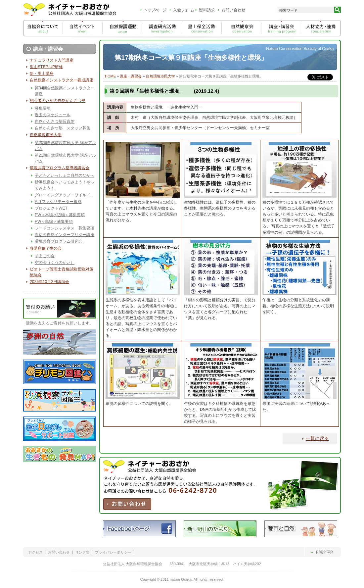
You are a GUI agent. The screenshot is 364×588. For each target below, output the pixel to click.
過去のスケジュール (53, 115)
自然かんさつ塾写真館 (55, 122)
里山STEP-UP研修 (46, 67)
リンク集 (82, 552)
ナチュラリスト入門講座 (52, 60)
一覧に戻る (317, 438)
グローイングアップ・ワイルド (63, 195)
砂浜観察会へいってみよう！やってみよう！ (65, 185)
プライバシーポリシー (113, 552)
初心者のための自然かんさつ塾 (58, 101)
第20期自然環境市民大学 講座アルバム (65, 146)
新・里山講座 (42, 73)
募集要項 (43, 108)
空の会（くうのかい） (55, 263)
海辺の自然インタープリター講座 (65, 235)
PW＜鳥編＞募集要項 (54, 221)
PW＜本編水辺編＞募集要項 (60, 215)
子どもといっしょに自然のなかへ (65, 175)
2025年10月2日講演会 (49, 282)
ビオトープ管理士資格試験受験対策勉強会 (62, 272)
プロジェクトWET (51, 208)
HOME (110, 76)
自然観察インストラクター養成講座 (62, 80)
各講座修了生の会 (46, 248)
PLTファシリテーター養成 (58, 202)
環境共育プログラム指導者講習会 (60, 168)
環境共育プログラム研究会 (59, 241)
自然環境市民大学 (160, 76)
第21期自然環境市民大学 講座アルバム (65, 158)
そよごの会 (45, 256)
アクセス (35, 552)
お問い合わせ (59, 552)
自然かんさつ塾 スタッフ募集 (63, 128)
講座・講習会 (131, 76)
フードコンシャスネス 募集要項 (65, 228)
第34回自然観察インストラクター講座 (65, 91)
